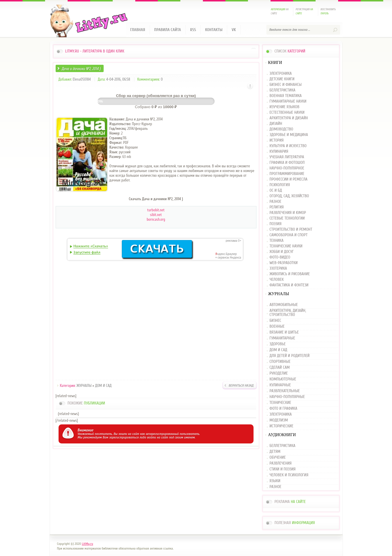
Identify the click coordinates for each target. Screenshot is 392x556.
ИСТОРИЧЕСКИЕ (281, 426)
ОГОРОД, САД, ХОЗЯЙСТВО (289, 196)
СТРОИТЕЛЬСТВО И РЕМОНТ (291, 230)
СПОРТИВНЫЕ (280, 362)
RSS (193, 30)
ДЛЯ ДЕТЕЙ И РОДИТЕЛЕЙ (290, 356)
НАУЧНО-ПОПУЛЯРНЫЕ (287, 397)
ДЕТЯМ (275, 452)
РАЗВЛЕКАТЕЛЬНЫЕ (285, 391)
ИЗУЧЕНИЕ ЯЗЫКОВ (285, 107)
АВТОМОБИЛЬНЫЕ (284, 305)
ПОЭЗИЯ (276, 224)
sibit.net (156, 215)
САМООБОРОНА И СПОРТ (289, 235)
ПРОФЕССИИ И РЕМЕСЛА (289, 180)
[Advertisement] (156, 322)
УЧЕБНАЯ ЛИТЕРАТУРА (287, 157)
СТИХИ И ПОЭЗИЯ (283, 469)
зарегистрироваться (124, 437)
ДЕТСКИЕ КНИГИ (282, 79)
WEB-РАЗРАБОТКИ (284, 263)
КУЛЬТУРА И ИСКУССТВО (288, 146)
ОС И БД (276, 191)
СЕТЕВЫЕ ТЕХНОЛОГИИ (287, 219)
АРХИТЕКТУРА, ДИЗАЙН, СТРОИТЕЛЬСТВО (288, 313)
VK (234, 30)
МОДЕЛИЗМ (279, 420)
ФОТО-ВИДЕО (280, 257)
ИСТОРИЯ (277, 141)
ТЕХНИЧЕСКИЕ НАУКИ (286, 246)
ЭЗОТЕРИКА (278, 269)
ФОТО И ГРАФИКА (284, 409)
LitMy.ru (88, 544)
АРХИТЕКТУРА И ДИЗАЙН (289, 118)
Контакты (214, 30)
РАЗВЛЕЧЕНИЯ (281, 463)
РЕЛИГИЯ (277, 207)
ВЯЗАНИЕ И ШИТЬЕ (284, 332)
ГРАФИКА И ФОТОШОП (287, 163)
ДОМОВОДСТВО (281, 129)
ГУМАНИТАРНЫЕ (282, 338)
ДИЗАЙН (276, 124)
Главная (138, 30)
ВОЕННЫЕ (277, 327)
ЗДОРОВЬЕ (278, 344)
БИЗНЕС (275, 321)
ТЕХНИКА (277, 241)
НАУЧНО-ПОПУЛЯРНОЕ (287, 168)
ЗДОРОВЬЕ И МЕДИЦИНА (289, 135)
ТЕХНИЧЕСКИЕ (280, 403)
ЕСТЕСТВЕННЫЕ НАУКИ (287, 113)
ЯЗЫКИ (275, 481)
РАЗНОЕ (276, 202)
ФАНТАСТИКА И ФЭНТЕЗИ (289, 285)
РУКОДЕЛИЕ (279, 373)
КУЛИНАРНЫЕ (280, 385)
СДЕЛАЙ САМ (280, 368)
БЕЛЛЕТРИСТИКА (283, 90)
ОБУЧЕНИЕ (278, 458)
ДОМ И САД (103, 386)
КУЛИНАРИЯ (279, 152)
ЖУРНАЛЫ (84, 386)
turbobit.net (156, 210)
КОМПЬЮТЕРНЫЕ (283, 379)
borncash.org (156, 219)
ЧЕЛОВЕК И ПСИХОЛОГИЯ (289, 475)
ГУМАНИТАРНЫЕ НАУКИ (288, 102)
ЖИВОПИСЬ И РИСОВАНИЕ (290, 274)
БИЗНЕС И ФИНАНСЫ (286, 85)
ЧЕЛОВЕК (277, 280)
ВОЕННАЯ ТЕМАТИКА (286, 96)
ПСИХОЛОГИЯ (280, 185)
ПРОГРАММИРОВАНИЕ (287, 174)
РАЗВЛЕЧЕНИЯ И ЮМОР (288, 213)
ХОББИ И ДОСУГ (282, 252)
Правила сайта (168, 30)
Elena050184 (82, 79)
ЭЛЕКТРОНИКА (281, 74)
